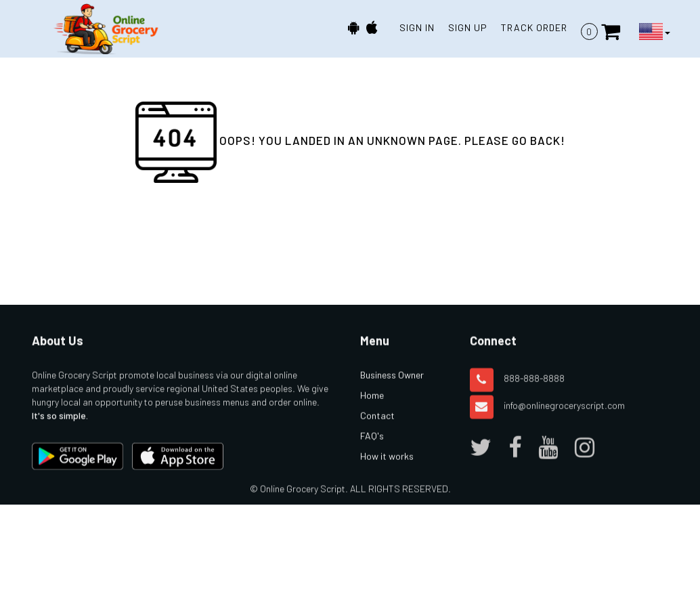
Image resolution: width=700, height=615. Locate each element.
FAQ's (372, 447)
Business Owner (392, 386)
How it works (387, 467)
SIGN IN (417, 27)
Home (372, 406)
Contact (377, 426)
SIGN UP (468, 27)
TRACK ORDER (534, 27)
